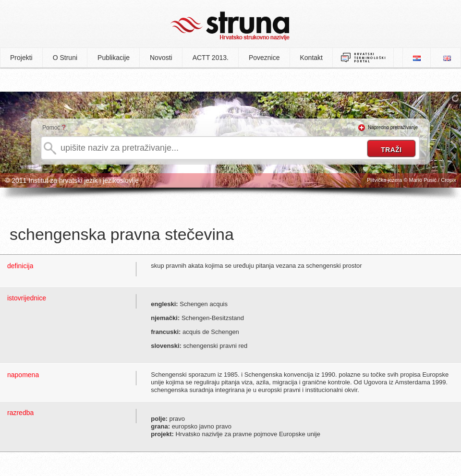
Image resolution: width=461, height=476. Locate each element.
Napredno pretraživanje (393, 127)
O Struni (65, 58)
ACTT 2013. (211, 58)
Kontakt (311, 58)
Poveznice (264, 58)
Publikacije (114, 58)
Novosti (161, 58)
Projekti (21, 58)
